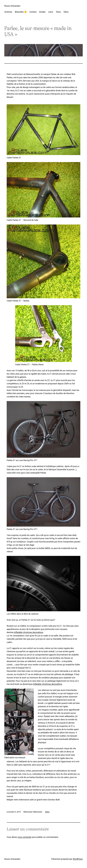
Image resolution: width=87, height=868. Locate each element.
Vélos (66, 12)
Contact (33, 12)
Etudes (42, 12)
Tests (58, 12)
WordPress (78, 859)
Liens (51, 12)
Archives (8, 12)
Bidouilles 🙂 (21, 12)
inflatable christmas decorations (29, 632)
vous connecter (25, 837)
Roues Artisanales (12, 6)
